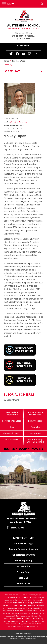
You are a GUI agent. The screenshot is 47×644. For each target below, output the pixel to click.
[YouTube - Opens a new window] (24, 54)
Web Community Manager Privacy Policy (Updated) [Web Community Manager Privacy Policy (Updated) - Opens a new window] (32, 637)
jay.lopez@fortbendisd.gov (18, 122)
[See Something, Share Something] (35, 441)
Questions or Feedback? (8, 637)
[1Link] (12, 427)
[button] (8, 4)
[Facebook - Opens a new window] (17, 55)
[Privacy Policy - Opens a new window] (23, 572)
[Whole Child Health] (12, 433)
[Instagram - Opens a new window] (30, 55)
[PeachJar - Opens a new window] (35, 427)
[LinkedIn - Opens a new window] (36, 54)
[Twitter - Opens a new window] (11, 54)
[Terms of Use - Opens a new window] (23, 584)
